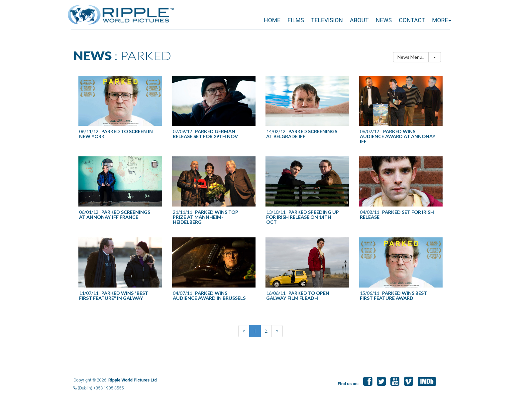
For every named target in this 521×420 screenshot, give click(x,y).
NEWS (384, 20)
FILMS (296, 20)
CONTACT (412, 20)
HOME (272, 20)
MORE (442, 20)
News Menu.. (411, 57)
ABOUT (359, 20)
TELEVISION (327, 20)
